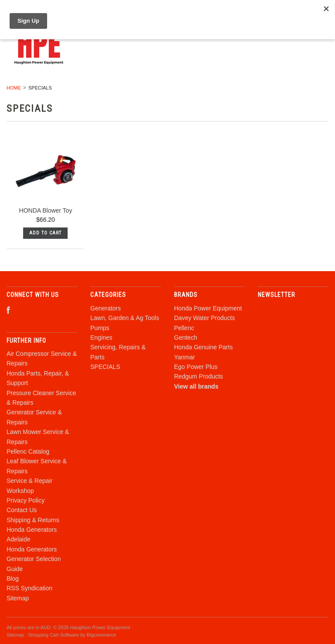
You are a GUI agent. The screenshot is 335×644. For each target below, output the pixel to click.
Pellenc (184, 328)
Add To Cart (45, 233)
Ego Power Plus (196, 367)
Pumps (100, 328)
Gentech (186, 337)
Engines (101, 337)
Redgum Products (198, 376)
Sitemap (18, 598)
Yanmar (185, 357)
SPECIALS (105, 367)
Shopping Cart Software (53, 635)
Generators (106, 308)
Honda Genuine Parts (203, 347)
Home (14, 88)
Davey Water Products (205, 318)
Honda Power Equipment (208, 308)
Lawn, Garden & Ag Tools (125, 318)
